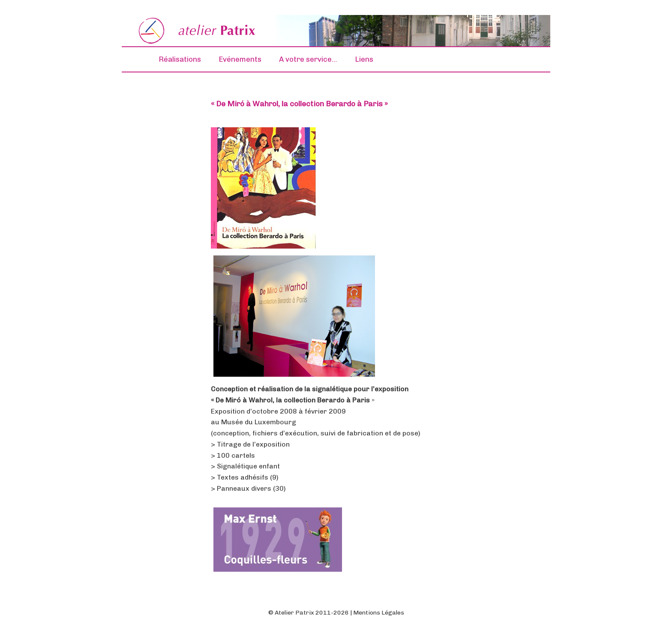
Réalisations (180, 59)
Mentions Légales (379, 613)
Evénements (240, 59)
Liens (364, 59)
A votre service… (308, 59)
